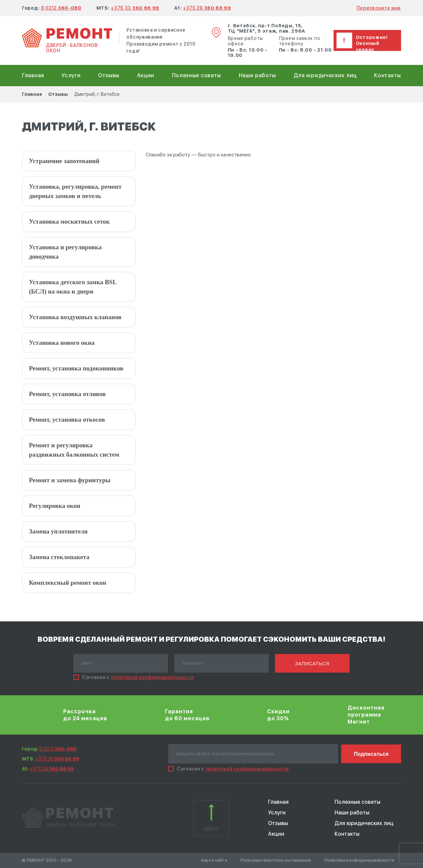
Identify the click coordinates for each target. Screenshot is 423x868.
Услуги (71, 75)
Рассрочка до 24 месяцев (85, 715)
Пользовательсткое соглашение (276, 860)
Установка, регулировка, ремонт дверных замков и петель (75, 191)
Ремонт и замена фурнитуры (70, 480)
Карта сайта (214, 860)
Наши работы (258, 75)
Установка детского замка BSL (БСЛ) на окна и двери (73, 287)
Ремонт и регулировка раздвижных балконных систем (74, 450)
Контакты (388, 75)
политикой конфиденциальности (152, 677)
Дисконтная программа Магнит (366, 715)
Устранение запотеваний (64, 161)
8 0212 (61, 8)
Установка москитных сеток (69, 221)
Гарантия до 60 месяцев (187, 715)
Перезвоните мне (379, 8)
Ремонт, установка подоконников (76, 368)
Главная (33, 75)
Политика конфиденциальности (359, 860)
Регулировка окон (55, 506)
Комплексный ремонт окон (68, 583)
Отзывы (109, 75)
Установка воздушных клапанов (75, 317)
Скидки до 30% (278, 715)
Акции (146, 75)
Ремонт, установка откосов (67, 420)
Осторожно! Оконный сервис (372, 43)
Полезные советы (197, 75)
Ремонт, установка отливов (67, 394)
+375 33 (135, 8)
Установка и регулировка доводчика (65, 252)
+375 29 (207, 8)
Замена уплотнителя (58, 531)
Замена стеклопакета (59, 557)
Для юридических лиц (325, 75)
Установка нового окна (62, 343)
